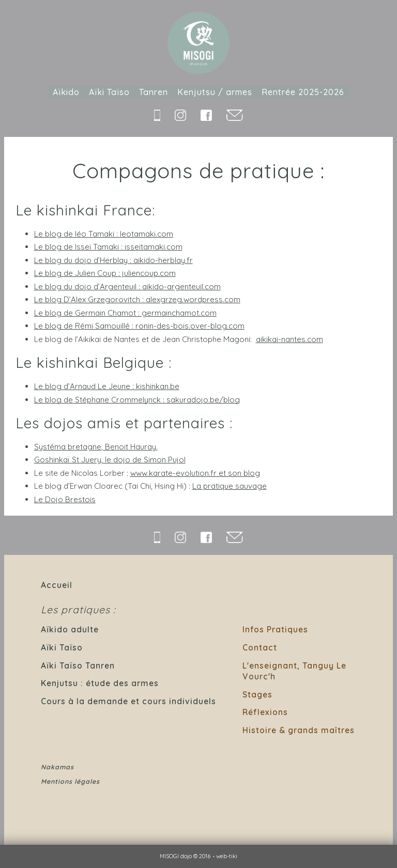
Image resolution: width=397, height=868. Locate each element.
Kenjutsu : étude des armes (100, 683)
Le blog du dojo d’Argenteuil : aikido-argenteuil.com (127, 286)
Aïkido (66, 92)
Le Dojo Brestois (65, 499)
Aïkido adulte (70, 629)
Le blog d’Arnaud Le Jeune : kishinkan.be (107, 386)
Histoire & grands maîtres (299, 730)
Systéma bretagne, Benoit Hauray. (96, 447)
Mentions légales (70, 781)
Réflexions (265, 712)
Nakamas (57, 767)
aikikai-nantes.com (289, 339)
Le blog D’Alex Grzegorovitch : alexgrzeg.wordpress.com (137, 299)
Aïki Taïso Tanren (78, 665)
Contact (260, 647)
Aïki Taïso (109, 92)
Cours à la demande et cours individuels (128, 701)
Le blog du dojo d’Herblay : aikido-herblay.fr (113, 260)
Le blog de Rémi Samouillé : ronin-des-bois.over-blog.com (139, 326)
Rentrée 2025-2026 (303, 92)
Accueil (57, 585)
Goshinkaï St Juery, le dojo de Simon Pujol (110, 460)
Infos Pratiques (275, 629)
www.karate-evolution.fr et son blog (195, 473)
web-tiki (227, 856)
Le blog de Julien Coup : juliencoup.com (105, 273)
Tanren (154, 92)
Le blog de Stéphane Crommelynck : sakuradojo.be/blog (137, 400)
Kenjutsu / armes (215, 92)
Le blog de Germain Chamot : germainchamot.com (125, 313)
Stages (257, 694)
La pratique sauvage (230, 486)
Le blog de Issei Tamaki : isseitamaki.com (108, 247)
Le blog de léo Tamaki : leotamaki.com (104, 234)
